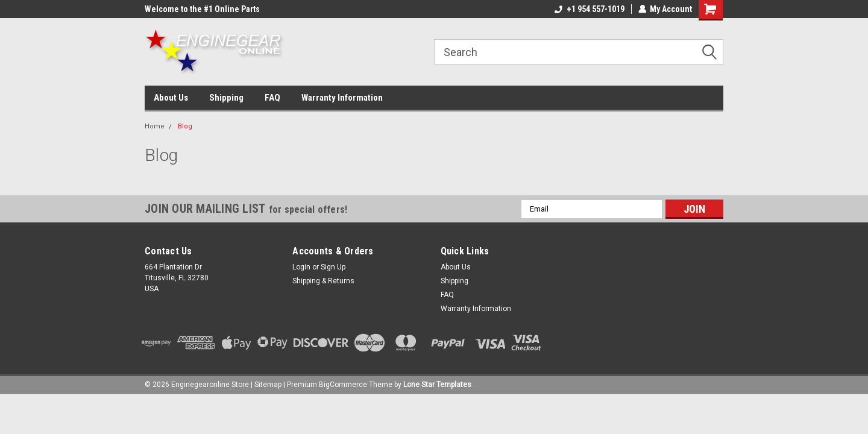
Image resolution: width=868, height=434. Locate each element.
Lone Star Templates (437, 385)
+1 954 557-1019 (589, 9)
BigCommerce (343, 385)
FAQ (272, 98)
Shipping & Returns (323, 281)
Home (155, 126)
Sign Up (333, 267)
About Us (171, 98)
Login (301, 267)
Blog (185, 126)
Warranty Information (342, 98)
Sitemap (268, 385)
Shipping (226, 98)
